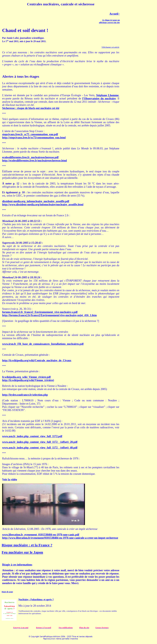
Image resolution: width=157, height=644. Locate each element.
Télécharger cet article (110, 47)
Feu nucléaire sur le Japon (22, 552)
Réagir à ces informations (17, 565)
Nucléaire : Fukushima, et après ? (36, 599)
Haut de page (7, 592)
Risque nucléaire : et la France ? (27, 545)
